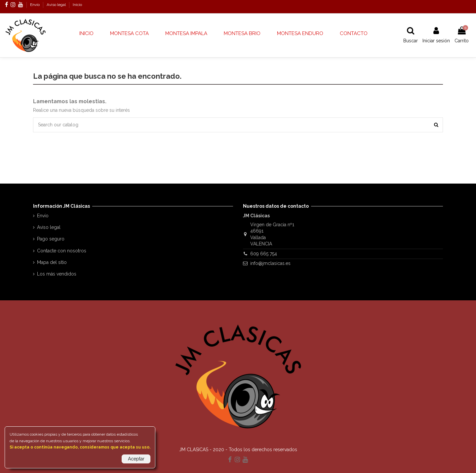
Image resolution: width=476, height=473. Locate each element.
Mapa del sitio (52, 262)
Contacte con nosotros (62, 251)
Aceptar (136, 459)
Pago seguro (51, 239)
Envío (35, 5)
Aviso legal (57, 5)
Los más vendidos (57, 274)
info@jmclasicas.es (270, 263)
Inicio (77, 5)
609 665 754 (264, 254)
